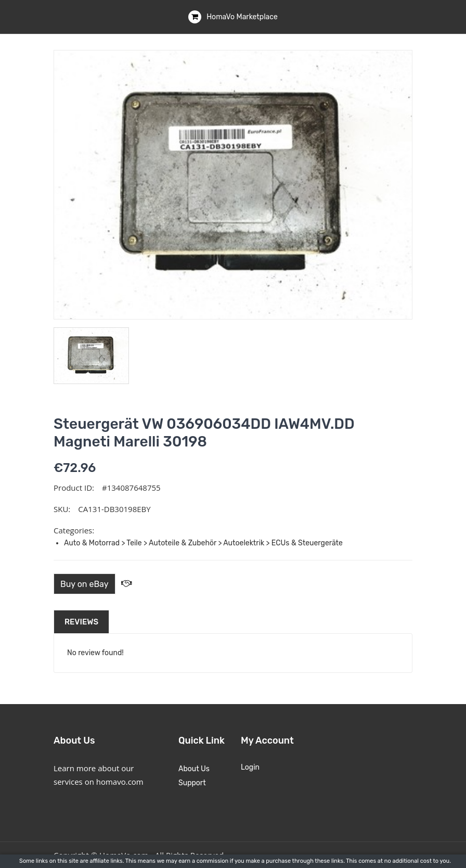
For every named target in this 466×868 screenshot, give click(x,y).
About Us (194, 769)
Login (250, 767)
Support (192, 783)
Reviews (81, 622)
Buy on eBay (85, 584)
